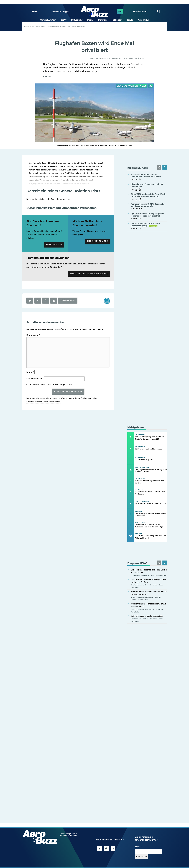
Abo (120, 12)
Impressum (65, 834)
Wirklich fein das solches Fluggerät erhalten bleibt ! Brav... (148, 605)
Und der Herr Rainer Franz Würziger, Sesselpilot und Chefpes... (148, 581)
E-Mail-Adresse (35, 379)
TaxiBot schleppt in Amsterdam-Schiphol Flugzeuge (145, 225)
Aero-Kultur (143, 20)
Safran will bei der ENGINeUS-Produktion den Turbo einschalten (146, 176)
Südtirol (141, 58)
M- (136, 189)
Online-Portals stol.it (94, 163)
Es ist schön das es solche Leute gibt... (147, 616)
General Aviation (48, 20)
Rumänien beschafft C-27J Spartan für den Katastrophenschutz (148, 205)
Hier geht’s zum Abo (98, 241)
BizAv (64, 20)
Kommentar (33, 335)
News (34, 12)
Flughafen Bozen (128, 58)
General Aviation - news (132, 86)
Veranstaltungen (61, 12)
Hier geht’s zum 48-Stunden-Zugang (89, 274)
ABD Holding (96, 58)
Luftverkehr (77, 20)
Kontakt (73, 834)
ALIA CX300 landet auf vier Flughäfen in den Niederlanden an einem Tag (148, 195)
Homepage (29, 27)
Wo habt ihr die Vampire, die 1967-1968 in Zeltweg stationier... (149, 593)
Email (138, 847)
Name (30, 372)
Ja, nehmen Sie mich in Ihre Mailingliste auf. (49, 385)
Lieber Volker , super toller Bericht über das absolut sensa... (149, 571)
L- (137, 219)
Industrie (102, 20)
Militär (90, 20)
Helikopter (117, 20)
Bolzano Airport (111, 58)
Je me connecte (54, 245)
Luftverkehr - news (42, 27)
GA (137, 180)
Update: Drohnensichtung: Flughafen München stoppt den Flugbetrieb (147, 215)
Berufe (130, 20)
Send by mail (68, 301)
